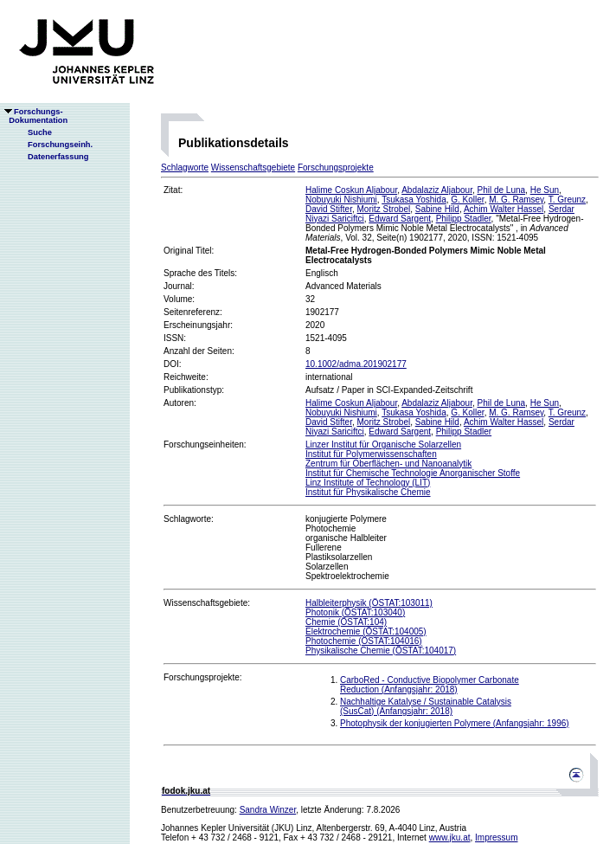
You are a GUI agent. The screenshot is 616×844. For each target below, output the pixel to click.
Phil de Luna (501, 190)
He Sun (545, 190)
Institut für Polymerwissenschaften (371, 454)
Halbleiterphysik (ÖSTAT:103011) (369, 603)
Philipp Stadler (464, 219)
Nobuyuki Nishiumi (341, 200)
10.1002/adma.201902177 (356, 364)
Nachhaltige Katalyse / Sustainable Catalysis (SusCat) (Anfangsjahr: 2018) (426, 706)
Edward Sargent (400, 219)
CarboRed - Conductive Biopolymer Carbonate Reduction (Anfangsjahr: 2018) (430, 685)
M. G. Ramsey (516, 200)
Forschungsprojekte (336, 168)
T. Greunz (567, 200)
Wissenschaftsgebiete (253, 168)
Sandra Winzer (268, 810)
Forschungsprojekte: (203, 677)
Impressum (496, 838)
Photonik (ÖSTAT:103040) (355, 612)
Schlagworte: (189, 519)
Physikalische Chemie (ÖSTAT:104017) (381, 651)
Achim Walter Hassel (504, 209)
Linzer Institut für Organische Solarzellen (383, 445)
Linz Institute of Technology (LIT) (368, 483)
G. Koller (467, 200)
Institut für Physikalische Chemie (368, 492)
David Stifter (329, 209)
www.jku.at (450, 838)
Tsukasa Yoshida (414, 200)
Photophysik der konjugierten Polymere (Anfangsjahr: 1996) (455, 723)
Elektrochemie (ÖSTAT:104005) (366, 631)
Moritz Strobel (383, 209)
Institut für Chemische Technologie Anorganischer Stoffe (413, 473)
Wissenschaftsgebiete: (207, 603)
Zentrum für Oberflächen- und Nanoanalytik (388, 464)
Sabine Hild (437, 209)
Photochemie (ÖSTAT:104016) (364, 641)
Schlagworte (185, 168)
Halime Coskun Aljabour (351, 190)
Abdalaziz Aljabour (437, 190)
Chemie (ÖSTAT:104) (346, 622)
